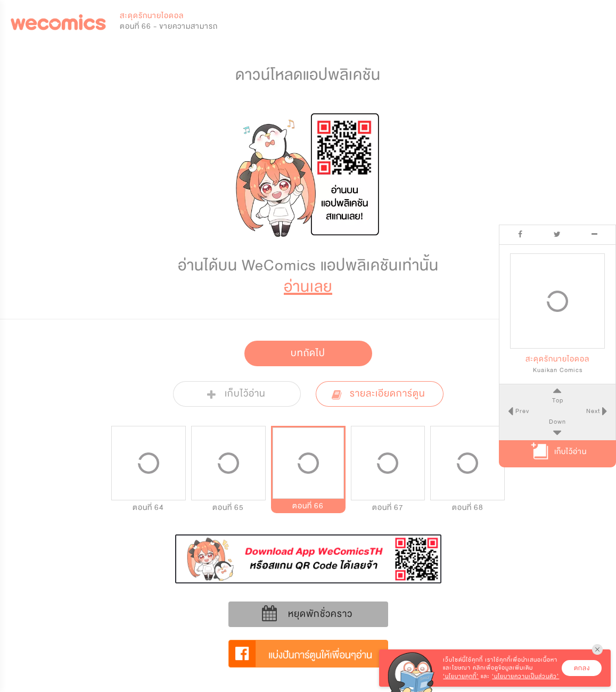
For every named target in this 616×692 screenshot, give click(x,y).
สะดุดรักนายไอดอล (152, 16)
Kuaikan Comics (558, 370)
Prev (521, 411)
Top (557, 400)
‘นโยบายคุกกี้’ (461, 676)
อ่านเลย (308, 287)
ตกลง (582, 668)
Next (594, 411)
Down (557, 422)
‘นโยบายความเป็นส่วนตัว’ (525, 676)
